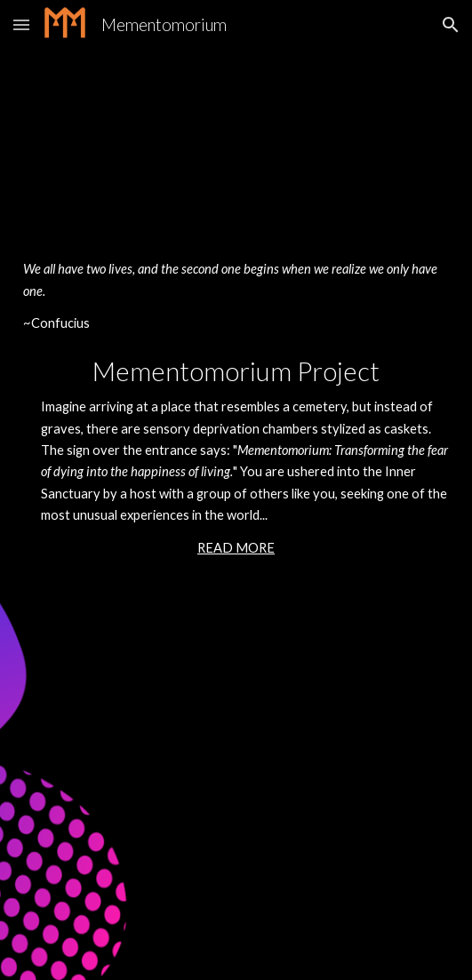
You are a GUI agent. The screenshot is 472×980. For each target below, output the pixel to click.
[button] (21, 24)
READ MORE (236, 548)
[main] (236, 490)
